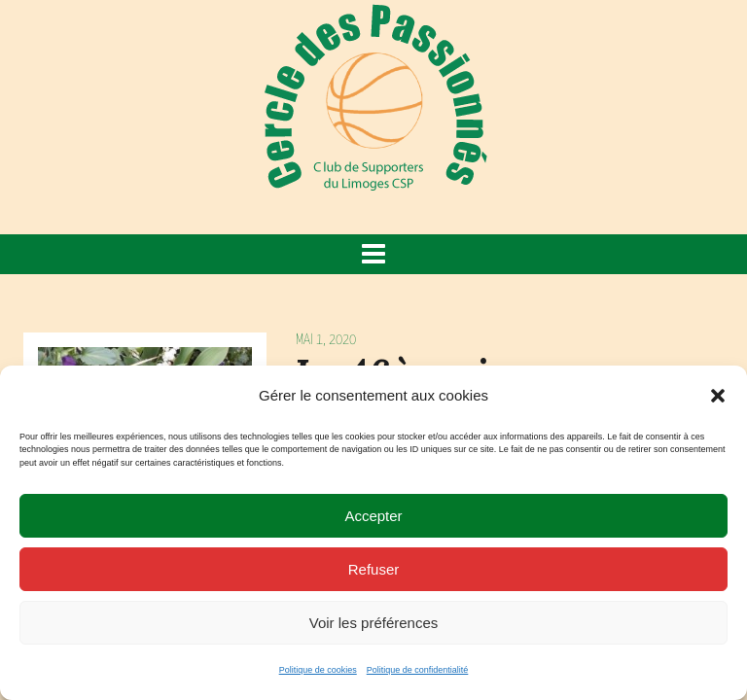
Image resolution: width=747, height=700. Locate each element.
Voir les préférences (374, 623)
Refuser (374, 569)
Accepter (373, 516)
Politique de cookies (318, 670)
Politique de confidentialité (418, 670)
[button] (718, 396)
